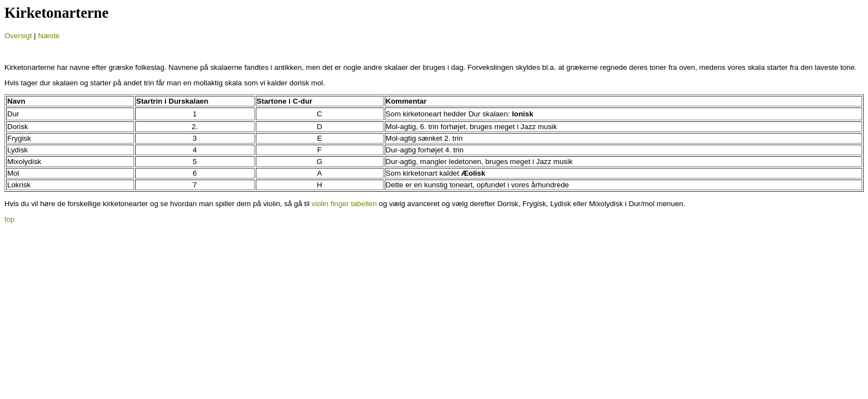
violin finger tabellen (344, 204)
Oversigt (18, 36)
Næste (49, 36)
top (10, 219)
